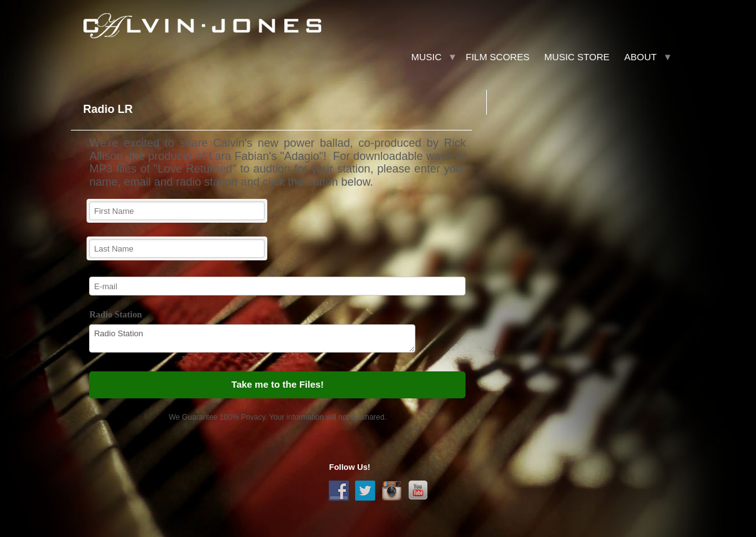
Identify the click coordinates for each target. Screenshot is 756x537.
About (641, 57)
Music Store (577, 57)
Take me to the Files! (278, 384)
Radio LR (108, 109)
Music (426, 57)
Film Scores (498, 57)
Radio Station (115, 314)
